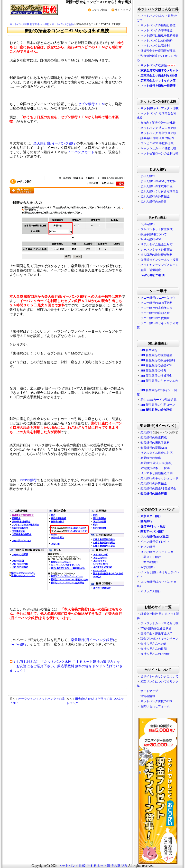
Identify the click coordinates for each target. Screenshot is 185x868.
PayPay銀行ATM (151, 239)
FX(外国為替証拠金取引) (156, 628)
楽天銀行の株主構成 (154, 438)
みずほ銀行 (148, 567)
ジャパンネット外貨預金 (157, 250)
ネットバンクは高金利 (155, 46)
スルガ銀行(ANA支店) (155, 537)
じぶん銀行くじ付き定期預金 (159, 191)
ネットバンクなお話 (63, 24)
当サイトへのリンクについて (159, 676)
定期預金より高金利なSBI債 (159, 76)
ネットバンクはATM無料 (157, 41)
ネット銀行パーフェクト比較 (159, 108)
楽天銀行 (146, 432)
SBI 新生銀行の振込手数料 (158, 360)
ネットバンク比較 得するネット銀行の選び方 (93, 866)
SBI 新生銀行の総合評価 (156, 410)
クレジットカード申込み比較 (159, 623)
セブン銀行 (148, 547)
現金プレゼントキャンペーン (159, 639)
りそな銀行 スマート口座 (157, 552)
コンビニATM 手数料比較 (157, 143)
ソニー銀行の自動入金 (155, 313)
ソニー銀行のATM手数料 (157, 303)
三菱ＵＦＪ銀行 (151, 557)
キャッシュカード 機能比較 (158, 148)
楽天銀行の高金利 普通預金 (158, 489)
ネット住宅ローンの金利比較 (159, 153)
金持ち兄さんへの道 (154, 644)
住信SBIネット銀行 (153, 526)
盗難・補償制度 (151, 270)
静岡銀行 (146, 521)
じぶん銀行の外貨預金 (155, 196)
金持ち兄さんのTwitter (155, 654)
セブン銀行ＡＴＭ (91, 104)
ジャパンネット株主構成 (157, 229)
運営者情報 (148, 696)
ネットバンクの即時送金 (157, 30)
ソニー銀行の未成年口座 (157, 308)
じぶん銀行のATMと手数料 (158, 181)
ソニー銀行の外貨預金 (155, 318)
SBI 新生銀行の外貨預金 (156, 376)
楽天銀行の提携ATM (154, 448)
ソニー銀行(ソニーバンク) (157, 298)
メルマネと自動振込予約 (157, 473)
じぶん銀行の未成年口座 (157, 186)
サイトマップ (149, 691)
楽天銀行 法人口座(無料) (156, 463)
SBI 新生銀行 (149, 350)
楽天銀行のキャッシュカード (159, 478)
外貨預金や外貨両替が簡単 (158, 51)
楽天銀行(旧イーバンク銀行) (55, 143)
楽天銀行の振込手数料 (155, 443)
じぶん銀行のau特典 (153, 202)
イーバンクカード (81, 152)
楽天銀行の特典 (151, 458)
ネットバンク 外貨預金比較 (158, 133)
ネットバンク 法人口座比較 (158, 128)
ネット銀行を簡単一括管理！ (159, 86)
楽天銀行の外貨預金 (154, 483)
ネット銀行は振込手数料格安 (159, 35)
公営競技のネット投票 (155, 468)
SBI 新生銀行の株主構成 (156, 355)
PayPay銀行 (28, 480)
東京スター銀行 (151, 516)
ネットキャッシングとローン (159, 265)
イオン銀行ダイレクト (155, 542)
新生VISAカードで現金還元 (158, 400)
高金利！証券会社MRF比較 (158, 123)
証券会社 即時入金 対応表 (157, 138)
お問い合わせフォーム (155, 706)
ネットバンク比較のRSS (156, 701)
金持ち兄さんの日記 (154, 649)
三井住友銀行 (149, 562)
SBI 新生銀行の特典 (153, 371)
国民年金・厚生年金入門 (157, 633)
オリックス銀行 (151, 591)
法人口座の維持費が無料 (157, 255)
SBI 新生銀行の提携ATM (156, 365)
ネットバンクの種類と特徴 (158, 25)
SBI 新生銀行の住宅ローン (158, 405)
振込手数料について (154, 234)
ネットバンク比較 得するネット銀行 (30, 24)
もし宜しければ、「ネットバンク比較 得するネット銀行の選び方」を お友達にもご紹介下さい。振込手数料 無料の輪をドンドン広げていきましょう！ (66, 666)
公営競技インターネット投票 (159, 260)
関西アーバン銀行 (152, 531)
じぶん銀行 (148, 176)
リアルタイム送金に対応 (157, 244)
